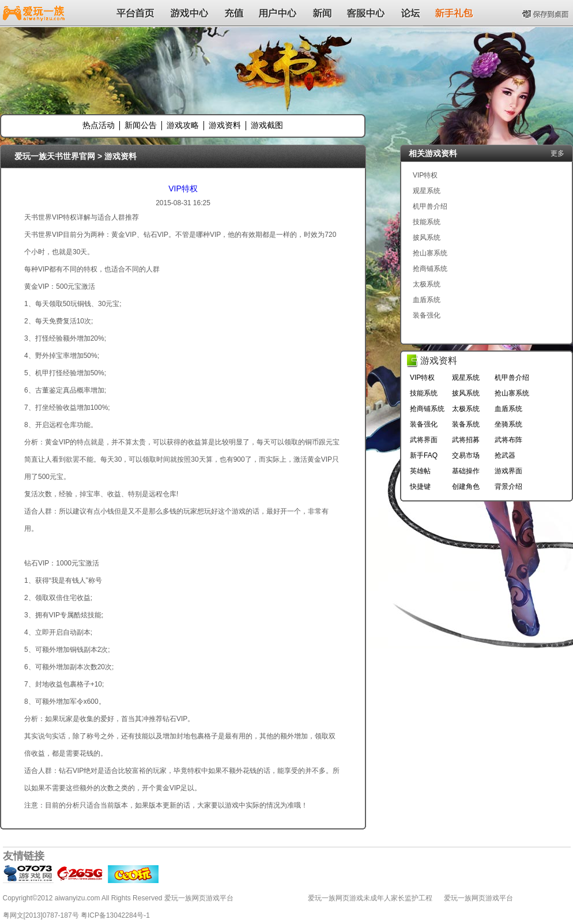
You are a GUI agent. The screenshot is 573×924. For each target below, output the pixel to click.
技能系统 (427, 222)
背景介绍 (508, 486)
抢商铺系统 (430, 269)
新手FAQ (424, 455)
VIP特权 (183, 188)
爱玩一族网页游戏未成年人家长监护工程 (370, 898)
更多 (557, 153)
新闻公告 (141, 125)
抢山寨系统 (430, 253)
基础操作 (466, 471)
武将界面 (424, 440)
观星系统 (427, 191)
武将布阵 (508, 440)
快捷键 (420, 486)
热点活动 (99, 125)
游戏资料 (225, 125)
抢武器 (505, 455)
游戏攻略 (183, 125)
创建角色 (466, 486)
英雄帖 (420, 471)
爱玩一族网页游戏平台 (478, 898)
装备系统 (466, 424)
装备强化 (427, 315)
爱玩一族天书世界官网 (55, 156)
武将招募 (466, 440)
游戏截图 (267, 125)
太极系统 (427, 284)
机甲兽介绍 (430, 206)
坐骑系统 (508, 424)
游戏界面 (508, 471)
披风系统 (427, 237)
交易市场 (466, 455)
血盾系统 (427, 300)
